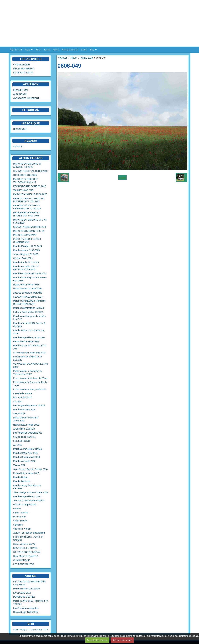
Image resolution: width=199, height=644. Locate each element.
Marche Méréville (22, 481)
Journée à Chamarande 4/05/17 (29, 501)
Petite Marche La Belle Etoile (28, 289)
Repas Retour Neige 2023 (26, 285)
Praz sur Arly (20, 517)
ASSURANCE (20, 94)
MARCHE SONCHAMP (25, 235)
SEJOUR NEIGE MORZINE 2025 (30, 227)
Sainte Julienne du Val (24, 544)
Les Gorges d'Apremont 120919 (29, 405)
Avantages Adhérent (70, 50)
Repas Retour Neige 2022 (26, 341)
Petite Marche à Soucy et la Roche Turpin (30, 384)
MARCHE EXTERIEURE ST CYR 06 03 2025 (30, 221)
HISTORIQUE (31, 123)
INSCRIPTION (20, 90)
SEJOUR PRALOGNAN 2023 (28, 297)
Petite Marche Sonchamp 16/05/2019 (26, 419)
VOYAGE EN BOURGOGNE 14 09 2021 (31, 365)
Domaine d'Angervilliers (25, 505)
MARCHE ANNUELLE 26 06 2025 (30, 194)
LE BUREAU (31, 110)
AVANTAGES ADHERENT (26, 98)
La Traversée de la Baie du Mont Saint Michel (29, 583)
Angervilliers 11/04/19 (24, 429)
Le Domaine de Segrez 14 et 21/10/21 (27, 358)
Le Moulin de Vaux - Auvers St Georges (28, 538)
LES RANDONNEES (24, 69)
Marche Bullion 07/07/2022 (27, 589)
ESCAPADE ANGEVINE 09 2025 (30, 186)
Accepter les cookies (97, 640)
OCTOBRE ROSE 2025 (25, 175)
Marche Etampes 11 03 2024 (28, 246)
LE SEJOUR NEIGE (23, 73)
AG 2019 (18, 445)
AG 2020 (18, 401)
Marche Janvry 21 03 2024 (26, 250)
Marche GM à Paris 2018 (26, 453)
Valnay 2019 (19, 414)
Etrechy (17, 509)
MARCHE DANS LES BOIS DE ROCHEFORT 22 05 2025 (29, 200)
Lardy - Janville (21, 513)
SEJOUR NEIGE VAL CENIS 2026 (30, 171)
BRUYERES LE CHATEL (26, 548)
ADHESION (31, 84)
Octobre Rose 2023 (23, 258)
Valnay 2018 (19, 465)
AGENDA (18, 146)
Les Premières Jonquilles (26, 608)
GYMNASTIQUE (21, 65)
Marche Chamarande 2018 (27, 457)
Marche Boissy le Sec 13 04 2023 (30, 273)
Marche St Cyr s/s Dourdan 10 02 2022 (30, 347)
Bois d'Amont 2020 (23, 397)
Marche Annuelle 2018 (24, 461)
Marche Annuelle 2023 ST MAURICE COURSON (26, 268)
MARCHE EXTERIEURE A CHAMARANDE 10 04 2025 (27, 207)
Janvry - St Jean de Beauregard (29, 533)
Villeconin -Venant (22, 529)
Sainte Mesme (20, 521)
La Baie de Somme (23, 393)
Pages (27, 50)
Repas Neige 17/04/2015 (26, 612)
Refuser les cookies (122, 640)
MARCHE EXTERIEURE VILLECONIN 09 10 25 (25, 181)
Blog (92, 50)
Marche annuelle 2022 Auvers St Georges (29, 325)
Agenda (47, 50)
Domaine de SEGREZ (24, 597)
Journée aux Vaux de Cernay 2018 (30, 469)
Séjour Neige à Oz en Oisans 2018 (30, 492)
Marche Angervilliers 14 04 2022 (29, 337)
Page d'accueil (16, 50)
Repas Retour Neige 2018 (26, 473)
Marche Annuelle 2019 (24, 410)
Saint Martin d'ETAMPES (26, 556)
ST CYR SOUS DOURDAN (27, 552)
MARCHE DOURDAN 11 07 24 (29, 231)
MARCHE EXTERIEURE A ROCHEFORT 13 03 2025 (27, 214)
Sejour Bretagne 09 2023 (26, 254)
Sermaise (18, 525)
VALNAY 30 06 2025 (23, 190)
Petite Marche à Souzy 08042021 (30, 389)
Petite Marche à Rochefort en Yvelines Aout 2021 (28, 373)
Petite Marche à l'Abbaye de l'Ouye (31, 378)
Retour (122, 177)
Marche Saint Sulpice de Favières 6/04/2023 (30, 279)
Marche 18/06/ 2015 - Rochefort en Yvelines (31, 602)
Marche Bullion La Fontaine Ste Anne (29, 332)
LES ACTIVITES (31, 59)
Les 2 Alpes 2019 (22, 441)
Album (38, 50)
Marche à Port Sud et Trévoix (28, 449)
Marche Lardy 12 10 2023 (26, 262)
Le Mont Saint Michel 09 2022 (28, 312)
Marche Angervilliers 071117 (27, 496)
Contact (84, 50)
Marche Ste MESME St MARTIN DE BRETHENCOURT (29, 302)
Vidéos (56, 50)
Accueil (64, 58)
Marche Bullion (21, 477)
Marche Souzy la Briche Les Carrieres (27, 487)
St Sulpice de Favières (24, 437)
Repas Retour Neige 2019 (26, 425)
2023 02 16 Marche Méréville (28, 293)
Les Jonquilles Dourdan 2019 (28, 433)
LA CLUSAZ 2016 (22, 593)
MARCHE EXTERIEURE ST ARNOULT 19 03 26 (27, 165)
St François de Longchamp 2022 (29, 353)
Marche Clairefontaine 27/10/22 (29, 308)
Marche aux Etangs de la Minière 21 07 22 (30, 318)
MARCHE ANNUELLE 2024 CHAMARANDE (27, 241)
